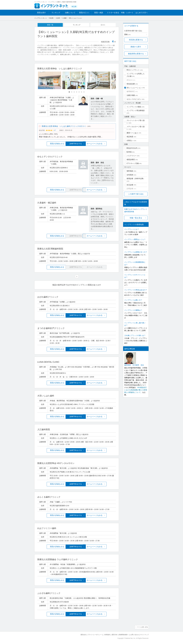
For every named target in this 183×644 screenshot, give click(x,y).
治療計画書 (131, 95)
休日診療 (130, 185)
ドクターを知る (113, 13)
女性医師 (130, 175)
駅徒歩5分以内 (132, 148)
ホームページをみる (103, 145)
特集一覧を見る (136, 218)
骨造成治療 (131, 84)
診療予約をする (77, 145)
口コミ (103, 25)
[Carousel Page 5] (79, 92)
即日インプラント (133, 70)
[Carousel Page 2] (72, 92)
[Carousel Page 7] (84, 92)
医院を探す (41, 13)
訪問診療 (130, 189)
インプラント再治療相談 (136, 110)
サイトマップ (144, 635)
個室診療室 (131, 160)
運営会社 (79, 635)
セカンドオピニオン (134, 99)
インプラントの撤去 (134, 107)
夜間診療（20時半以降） (136, 179)
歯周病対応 (131, 91)
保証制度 (130, 137)
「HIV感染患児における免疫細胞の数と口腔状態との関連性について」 (136, 390)
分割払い (130, 140)
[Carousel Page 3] (74, 92)
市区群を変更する (136, 40)
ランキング (56, 13)
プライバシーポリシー (91, 635)
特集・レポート (127, 13)
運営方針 (112, 635)
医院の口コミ (84, 13)
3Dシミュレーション (134, 88)
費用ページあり (132, 133)
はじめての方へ (142, 13)
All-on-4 (129, 80)
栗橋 (127, 34)
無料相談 (130, 171)
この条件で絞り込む (136, 194)
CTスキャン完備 (133, 163)
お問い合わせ (134, 635)
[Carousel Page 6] (82, 92)
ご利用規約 (104, 635)
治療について (70, 13)
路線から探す (136, 47)
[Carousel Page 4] (77, 92)
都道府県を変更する (136, 54)
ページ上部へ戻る (142, 627)
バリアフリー (132, 156)
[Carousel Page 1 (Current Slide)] (69, 92)
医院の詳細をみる (50, 145)
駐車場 (129, 152)
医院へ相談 (99, 13)
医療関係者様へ (122, 635)
